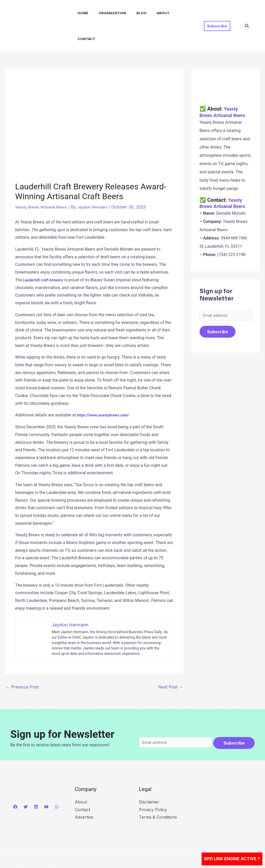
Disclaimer (149, 777)
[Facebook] (15, 782)
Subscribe (218, 307)
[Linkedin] (36, 782)
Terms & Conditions (158, 793)
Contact (175, 13)
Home (78, 13)
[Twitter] (26, 782)
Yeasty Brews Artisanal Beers (44, 181)
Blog (132, 13)
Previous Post (22, 661)
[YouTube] (46, 782)
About (152, 13)
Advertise (84, 793)
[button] (217, 13)
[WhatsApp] (57, 782)
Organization (105, 13)
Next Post (171, 661)
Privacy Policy (153, 785)
